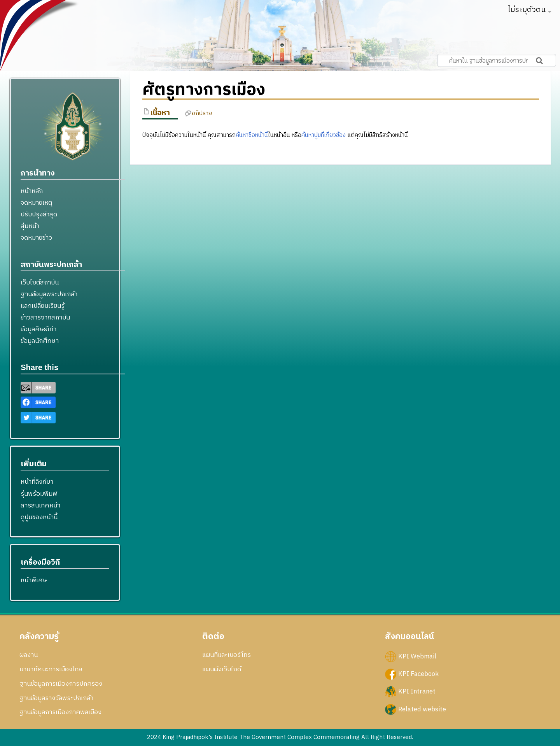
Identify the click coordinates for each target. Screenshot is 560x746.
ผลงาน (29, 655)
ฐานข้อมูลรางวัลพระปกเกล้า (56, 698)
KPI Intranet (417, 692)
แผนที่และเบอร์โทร (227, 655)
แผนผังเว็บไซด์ (222, 669)
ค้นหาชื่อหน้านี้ (252, 135)
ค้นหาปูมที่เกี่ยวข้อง (324, 135)
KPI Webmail (417, 656)
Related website (422, 709)
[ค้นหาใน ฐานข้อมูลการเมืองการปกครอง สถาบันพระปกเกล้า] (497, 60)
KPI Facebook (418, 674)
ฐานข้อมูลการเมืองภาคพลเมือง (60, 712)
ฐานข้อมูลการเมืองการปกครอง (61, 684)
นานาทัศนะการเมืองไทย (51, 669)
